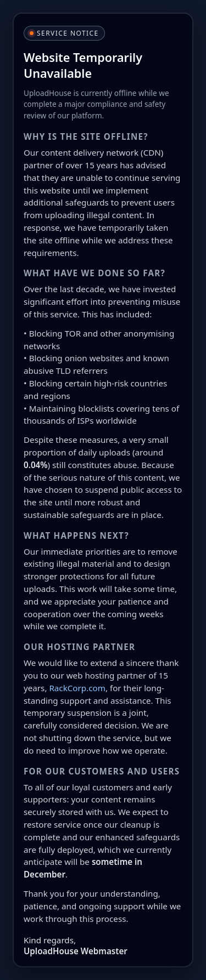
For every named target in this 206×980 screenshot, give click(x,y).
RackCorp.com (77, 688)
